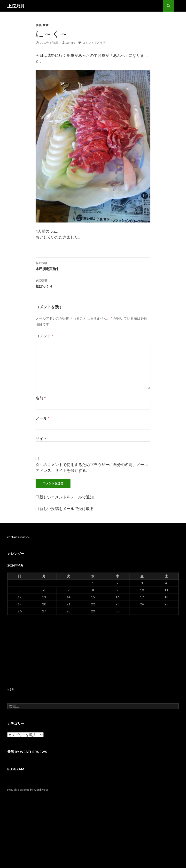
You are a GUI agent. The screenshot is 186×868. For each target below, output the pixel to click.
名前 (41, 398)
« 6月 (11, 689)
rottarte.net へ (19, 537)
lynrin (70, 43)
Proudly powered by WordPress (28, 790)
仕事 (39, 25)
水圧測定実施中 (93, 265)
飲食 (46, 25)
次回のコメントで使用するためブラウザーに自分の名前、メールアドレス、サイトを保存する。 (92, 467)
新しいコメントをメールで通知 (67, 497)
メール (43, 418)
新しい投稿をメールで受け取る (67, 508)
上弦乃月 (16, 6)
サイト (41, 438)
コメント (45, 336)
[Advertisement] (93, 651)
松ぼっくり (93, 283)
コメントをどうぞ (94, 43)
